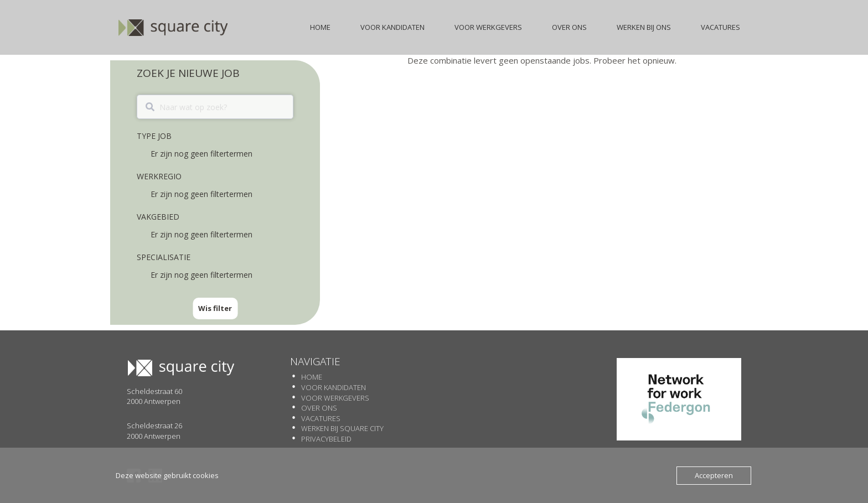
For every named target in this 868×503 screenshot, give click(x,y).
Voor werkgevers (335, 398)
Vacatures (321, 418)
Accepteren (714, 475)
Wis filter (215, 308)
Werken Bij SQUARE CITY (342, 428)
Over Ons (319, 408)
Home (312, 377)
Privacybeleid (326, 439)
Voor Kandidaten (334, 387)
